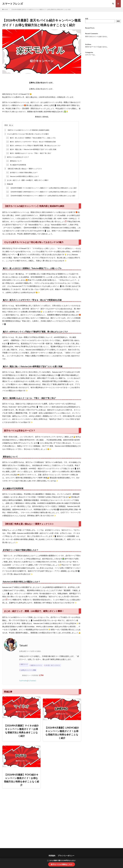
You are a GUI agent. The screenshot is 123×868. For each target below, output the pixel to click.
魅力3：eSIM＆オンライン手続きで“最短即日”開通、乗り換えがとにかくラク (33, 145)
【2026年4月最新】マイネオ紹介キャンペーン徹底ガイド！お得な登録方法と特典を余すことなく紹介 (41, 188)
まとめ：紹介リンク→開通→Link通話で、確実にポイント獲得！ (27, 180)
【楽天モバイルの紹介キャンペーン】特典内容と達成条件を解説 (27, 130)
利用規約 (52, 856)
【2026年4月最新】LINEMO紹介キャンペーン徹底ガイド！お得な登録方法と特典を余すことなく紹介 (41, 192)
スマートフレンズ (13, 4)
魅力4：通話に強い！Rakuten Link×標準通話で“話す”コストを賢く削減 (31, 149)
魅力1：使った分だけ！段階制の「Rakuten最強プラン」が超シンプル (31, 138)
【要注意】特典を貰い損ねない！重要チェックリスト (23, 169)
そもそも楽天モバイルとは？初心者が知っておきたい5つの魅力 (26, 134)
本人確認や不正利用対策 (16, 165)
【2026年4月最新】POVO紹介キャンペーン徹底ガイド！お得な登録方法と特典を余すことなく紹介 (41, 196)
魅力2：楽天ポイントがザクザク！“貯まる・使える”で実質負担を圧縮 (31, 142)
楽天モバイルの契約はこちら (62, 864)
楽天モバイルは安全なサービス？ (17, 157)
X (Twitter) (32, 681)
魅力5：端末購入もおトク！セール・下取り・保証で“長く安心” (29, 153)
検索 (87, 19)
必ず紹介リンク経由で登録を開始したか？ (22, 172)
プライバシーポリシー (66, 856)
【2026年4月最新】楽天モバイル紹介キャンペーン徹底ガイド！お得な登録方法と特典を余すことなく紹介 (41, 9)
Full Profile (23, 681)
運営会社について (14, 161)
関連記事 (9, 184)
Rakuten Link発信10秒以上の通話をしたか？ (22, 176)
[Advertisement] (42, 818)
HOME (6, 9)
